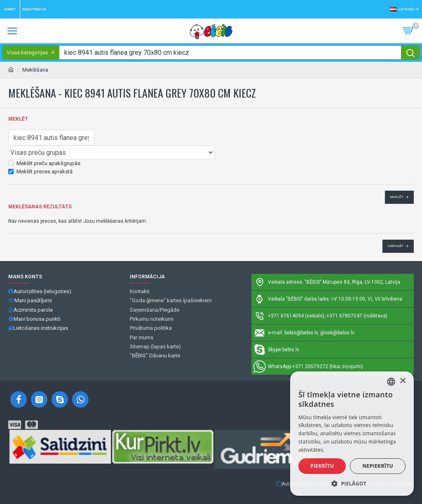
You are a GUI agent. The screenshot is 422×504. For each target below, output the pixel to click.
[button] (352, 483)
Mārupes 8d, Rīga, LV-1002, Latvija (361, 282)
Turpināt (395, 246)
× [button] (402, 381)
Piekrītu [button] (322, 466)
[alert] (352, 434)
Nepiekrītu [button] (378, 466)
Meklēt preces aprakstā (40, 171)
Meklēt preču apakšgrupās (44, 163)
